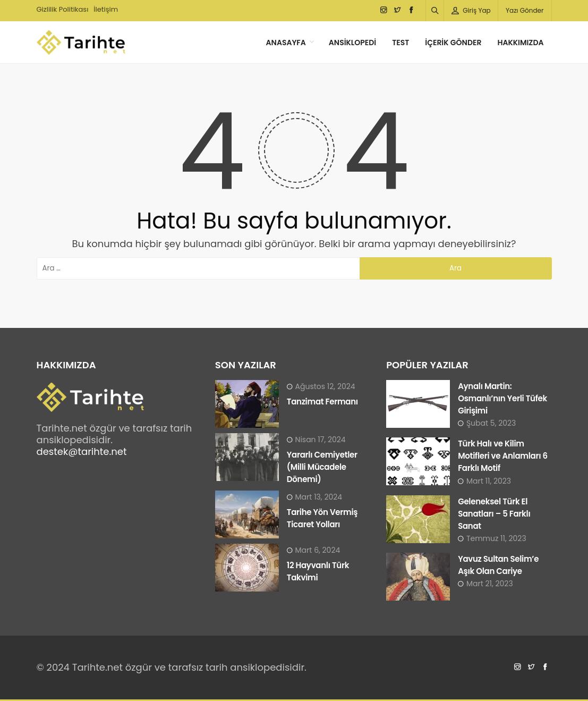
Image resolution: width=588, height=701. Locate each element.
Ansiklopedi (352, 43)
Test (400, 43)
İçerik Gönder (453, 43)
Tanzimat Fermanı (322, 402)
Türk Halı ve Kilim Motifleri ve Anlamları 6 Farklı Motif (503, 456)
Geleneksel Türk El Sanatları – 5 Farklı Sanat (494, 514)
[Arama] (435, 11)
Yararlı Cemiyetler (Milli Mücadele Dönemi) (322, 467)
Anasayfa (286, 43)
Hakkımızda (520, 43)
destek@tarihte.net (82, 451)
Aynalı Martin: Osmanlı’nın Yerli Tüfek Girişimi (502, 398)
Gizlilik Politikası (63, 9)
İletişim (106, 9)
